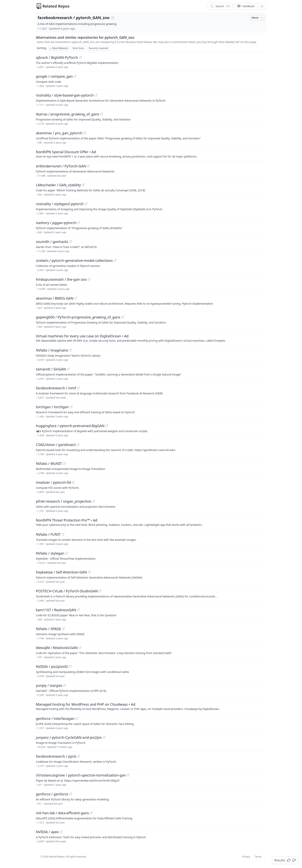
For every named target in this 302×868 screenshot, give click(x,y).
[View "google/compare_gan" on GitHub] (75, 76)
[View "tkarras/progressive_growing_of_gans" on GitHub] (102, 114)
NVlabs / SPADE (49, 629)
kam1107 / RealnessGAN (56, 610)
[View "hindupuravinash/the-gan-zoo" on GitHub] (89, 279)
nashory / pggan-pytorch (56, 223)
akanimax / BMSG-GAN (55, 298)
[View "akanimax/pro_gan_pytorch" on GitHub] (85, 133)
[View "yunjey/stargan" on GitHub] (65, 685)
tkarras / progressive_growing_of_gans (68, 114)
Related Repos (56, 6)
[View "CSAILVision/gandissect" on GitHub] (78, 445)
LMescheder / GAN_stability (58, 185)
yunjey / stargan (49, 685)
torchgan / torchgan (52, 407)
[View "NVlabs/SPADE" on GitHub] (63, 629)
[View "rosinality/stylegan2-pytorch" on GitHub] (86, 204)
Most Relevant (59, 48)
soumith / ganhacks (52, 242)
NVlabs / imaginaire (52, 350)
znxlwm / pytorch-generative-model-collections (74, 260)
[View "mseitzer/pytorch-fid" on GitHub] (73, 482)
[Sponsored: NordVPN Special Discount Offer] (151, 154)
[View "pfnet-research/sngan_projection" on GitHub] (94, 501)
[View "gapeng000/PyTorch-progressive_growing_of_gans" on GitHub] (123, 317)
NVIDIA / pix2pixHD (52, 667)
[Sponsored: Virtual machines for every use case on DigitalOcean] (151, 338)
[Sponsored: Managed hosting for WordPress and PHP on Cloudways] (151, 706)
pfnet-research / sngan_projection (64, 501)
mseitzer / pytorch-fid (54, 482)
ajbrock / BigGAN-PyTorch (57, 57)
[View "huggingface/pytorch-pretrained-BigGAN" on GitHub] (107, 426)
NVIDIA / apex (47, 832)
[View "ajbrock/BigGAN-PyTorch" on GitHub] (80, 57)
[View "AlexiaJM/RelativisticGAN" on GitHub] (80, 648)
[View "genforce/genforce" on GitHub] (71, 794)
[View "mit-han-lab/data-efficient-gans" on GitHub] (91, 813)
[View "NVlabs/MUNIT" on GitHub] (64, 463)
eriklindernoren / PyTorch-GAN (61, 166)
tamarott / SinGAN (51, 369)
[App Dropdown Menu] (262, 6)
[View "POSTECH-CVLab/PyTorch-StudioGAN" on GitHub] (100, 591)
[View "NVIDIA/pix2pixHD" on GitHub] (70, 667)
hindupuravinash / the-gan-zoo (61, 279)
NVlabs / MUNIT (49, 463)
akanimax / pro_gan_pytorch (59, 133)
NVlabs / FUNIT (48, 534)
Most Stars (78, 48)
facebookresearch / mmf (56, 388)
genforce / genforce (52, 794)
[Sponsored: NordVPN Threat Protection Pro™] (151, 522)
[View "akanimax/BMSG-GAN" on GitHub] (76, 298)
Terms (258, 857)
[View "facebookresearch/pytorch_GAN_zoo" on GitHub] (113, 18)
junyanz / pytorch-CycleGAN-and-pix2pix (69, 737)
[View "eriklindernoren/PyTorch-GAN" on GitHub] (88, 166)
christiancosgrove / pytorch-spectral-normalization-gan (81, 775)
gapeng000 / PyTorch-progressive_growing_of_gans (78, 317)
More (258, 18)
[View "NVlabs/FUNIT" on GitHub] (63, 534)
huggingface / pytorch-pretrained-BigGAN (70, 426)
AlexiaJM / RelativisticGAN (57, 648)
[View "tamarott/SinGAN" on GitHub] (68, 369)
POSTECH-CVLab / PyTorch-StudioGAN (67, 591)
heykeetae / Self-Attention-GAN (62, 572)
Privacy (246, 857)
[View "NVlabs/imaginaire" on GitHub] (70, 350)
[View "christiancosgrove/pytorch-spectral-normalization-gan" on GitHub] (128, 775)
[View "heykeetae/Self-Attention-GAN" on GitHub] (89, 572)
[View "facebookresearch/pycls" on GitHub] (79, 756)
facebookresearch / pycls (56, 756)
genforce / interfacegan (55, 718)
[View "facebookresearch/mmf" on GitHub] (78, 388)
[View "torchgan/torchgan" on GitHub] (71, 407)
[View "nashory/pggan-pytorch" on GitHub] (79, 223)
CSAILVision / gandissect (56, 445)
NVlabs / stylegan (50, 553)
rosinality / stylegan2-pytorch (60, 204)
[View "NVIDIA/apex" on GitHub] (61, 832)
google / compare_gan (54, 76)
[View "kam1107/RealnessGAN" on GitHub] (78, 610)
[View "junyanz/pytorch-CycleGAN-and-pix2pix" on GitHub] (104, 737)
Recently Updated (99, 48)
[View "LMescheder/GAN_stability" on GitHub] (83, 185)
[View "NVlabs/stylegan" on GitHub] (67, 553)
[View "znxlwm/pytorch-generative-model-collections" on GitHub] (115, 260)
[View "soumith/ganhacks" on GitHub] (71, 242)
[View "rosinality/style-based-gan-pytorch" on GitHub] (96, 95)
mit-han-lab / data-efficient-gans (62, 813)
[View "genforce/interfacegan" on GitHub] (77, 718)
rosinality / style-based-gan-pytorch (65, 95)
